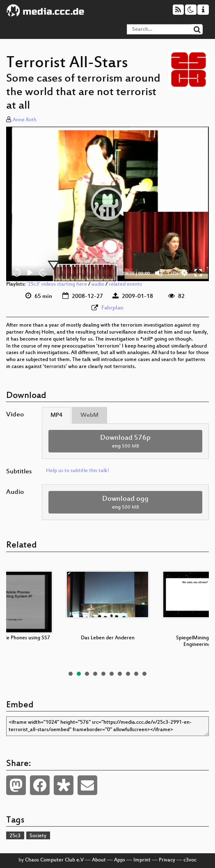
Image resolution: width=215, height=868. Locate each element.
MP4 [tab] (56, 415)
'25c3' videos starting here (57, 284)
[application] (107, 204)
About (99, 860)
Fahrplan (112, 308)
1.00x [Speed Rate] (173, 273)
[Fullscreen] (198, 273)
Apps (120, 860)
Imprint (142, 860)
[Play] (30, 273)
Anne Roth (25, 120)
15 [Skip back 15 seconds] (17, 273)
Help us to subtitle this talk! (78, 471)
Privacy (167, 860)
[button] (107, 204)
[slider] (85, 273)
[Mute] (159, 273)
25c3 (15, 836)
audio (98, 284)
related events (125, 284)
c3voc (190, 860)
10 (144, 674)
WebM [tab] (89, 415)
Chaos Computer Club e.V (54, 860)
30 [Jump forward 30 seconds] (43, 273)
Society (38, 836)
